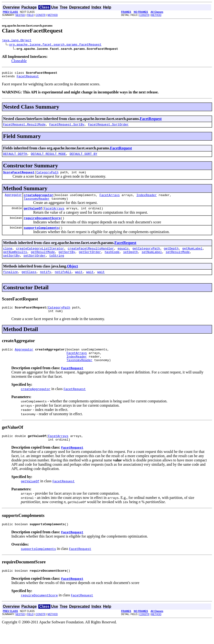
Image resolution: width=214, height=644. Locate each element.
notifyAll (63, 282)
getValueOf (33, 215)
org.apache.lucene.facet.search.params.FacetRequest (55, 45)
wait (79, 282)
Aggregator (13, 200)
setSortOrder (35, 265)
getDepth (171, 257)
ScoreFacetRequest (19, 176)
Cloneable (19, 62)
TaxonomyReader (37, 204)
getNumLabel (192, 257)
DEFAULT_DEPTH (15, 157)
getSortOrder (90, 261)
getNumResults (15, 261)
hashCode (112, 261)
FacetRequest (28, 78)
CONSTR (40, 15)
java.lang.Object (17, 41)
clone (8, 257)
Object (72, 276)
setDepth (130, 261)
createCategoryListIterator (40, 257)
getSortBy (67, 261)
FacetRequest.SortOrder (108, 127)
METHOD (53, 15)
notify (46, 282)
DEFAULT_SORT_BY (83, 157)
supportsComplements (41, 235)
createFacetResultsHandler (91, 257)
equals (123, 257)
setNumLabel (152, 261)
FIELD (30, 15)
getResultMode (43, 261)
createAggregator (38, 200)
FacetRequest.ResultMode (24, 127)
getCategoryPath (146, 257)
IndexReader (147, 200)
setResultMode (178, 261)
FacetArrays (110, 200)
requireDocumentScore (42, 225)
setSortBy (11, 265)
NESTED (20, 15)
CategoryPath (47, 176)
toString (57, 265)
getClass (29, 282)
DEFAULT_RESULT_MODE (48, 157)
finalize (10, 282)
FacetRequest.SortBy (67, 127)
